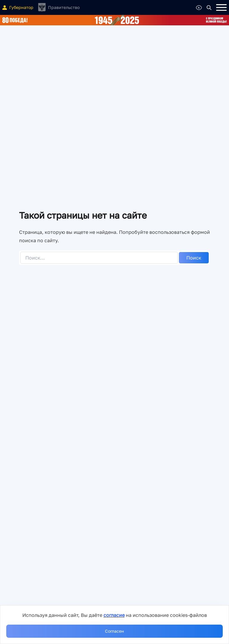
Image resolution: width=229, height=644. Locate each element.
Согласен (114, 631)
